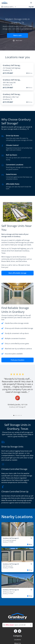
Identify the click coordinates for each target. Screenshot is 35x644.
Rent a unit (17, 35)
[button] (17, 41)
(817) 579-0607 (8, 73)
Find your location (17, 360)
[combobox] (17, 625)
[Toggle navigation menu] (32, 3)
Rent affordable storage (17, 273)
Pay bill (31, 7)
